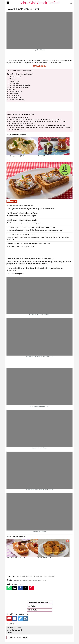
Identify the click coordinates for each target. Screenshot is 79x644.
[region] (39, 55)
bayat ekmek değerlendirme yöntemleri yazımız (46, 268)
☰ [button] (8, 3)
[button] (39, 66)
